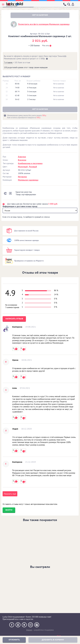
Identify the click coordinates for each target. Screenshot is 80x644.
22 (7, 92)
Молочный (23, 167)
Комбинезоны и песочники (30, 163)
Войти (9, 510)
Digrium (29, 630)
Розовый (33, 167)
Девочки (22, 157)
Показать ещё (10, 494)
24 (7, 88)
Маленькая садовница (28, 180)
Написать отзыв (14, 319)
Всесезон (22, 160)
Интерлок (22, 177)
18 (7, 99)
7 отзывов (8, 62)
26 (7, 84)
